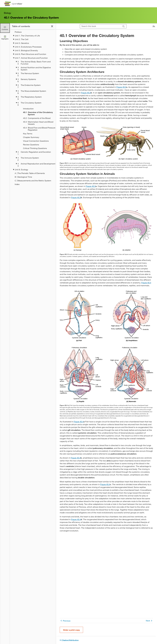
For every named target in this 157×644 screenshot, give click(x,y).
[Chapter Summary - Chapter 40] (36, 137)
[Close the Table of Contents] (5, 28)
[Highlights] (5, 37)
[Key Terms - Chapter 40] (36, 134)
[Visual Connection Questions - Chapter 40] (36, 141)
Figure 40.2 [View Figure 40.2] (121, 87)
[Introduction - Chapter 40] (36, 109)
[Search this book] (100, 26)
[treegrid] (33, 108)
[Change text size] (154, 26)
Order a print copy (71, 630)
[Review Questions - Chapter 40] (36, 145)
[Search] (124, 26)
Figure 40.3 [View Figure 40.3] (91, 186)
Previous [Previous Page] (65, 621)
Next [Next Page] (149, 621)
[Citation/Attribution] (106, 640)
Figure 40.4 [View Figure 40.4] (146, 283)
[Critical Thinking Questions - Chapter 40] (36, 148)
